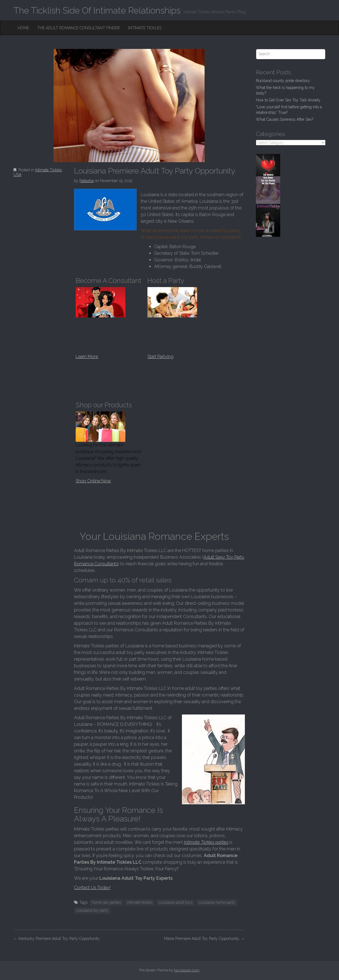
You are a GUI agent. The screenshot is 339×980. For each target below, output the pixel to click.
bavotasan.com (187, 970)
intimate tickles (140, 902)
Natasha (87, 181)
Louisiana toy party (92, 910)
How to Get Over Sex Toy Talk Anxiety (288, 100)
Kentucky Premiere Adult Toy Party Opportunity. (57, 939)
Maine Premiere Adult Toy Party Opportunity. (204, 939)
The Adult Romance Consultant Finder (79, 28)
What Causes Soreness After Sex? (285, 119)
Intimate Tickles (145, 28)
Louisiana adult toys (175, 902)
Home (23, 28)
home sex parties (106, 902)
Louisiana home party (217, 902)
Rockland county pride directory (283, 81)
